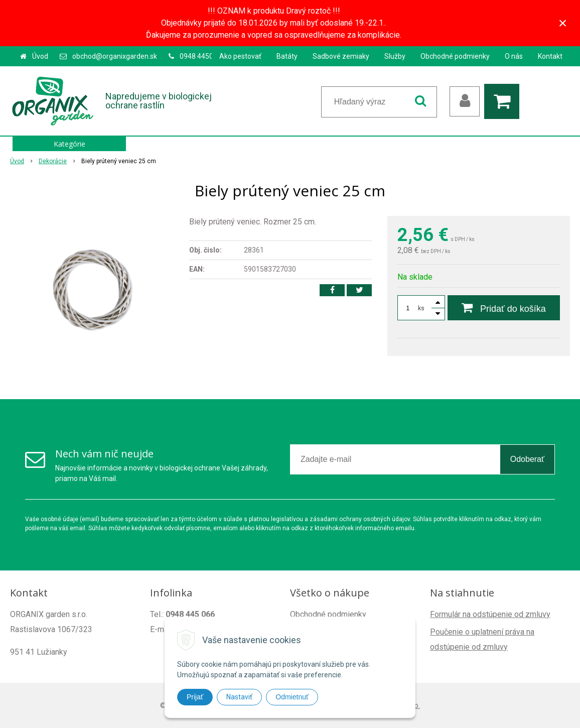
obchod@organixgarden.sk (115, 56)
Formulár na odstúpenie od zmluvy (490, 614)
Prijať (195, 697)
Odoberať (527, 459)
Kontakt (550, 56)
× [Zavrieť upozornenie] (563, 23)
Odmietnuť (292, 697)
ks (421, 308)
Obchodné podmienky (455, 56)
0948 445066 (200, 56)
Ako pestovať (240, 56)
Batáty (287, 56)
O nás (514, 56)
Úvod (40, 56)
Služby (395, 56)
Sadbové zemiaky (341, 56)
